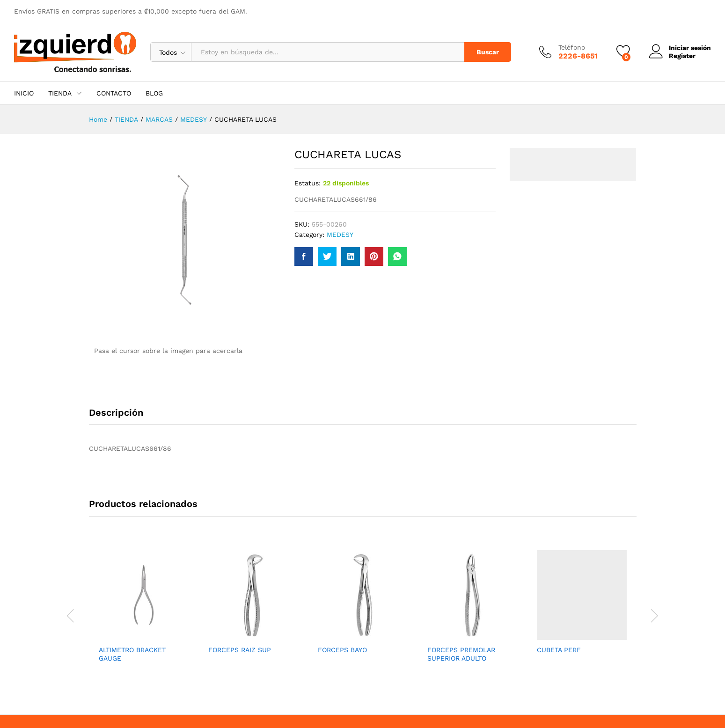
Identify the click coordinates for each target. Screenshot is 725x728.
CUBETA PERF (559, 650)
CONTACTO (114, 93)
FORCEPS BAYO (342, 650)
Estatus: (308, 183)
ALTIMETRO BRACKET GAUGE (132, 654)
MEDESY (340, 235)
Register (682, 56)
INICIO (24, 93)
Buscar (488, 52)
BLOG (154, 93)
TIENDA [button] (60, 93)
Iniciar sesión (680, 48)
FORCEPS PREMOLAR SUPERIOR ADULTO (461, 654)
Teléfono (572, 47)
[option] (144, 614)
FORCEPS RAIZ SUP (240, 650)
